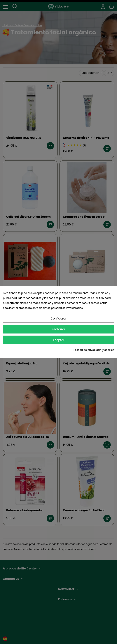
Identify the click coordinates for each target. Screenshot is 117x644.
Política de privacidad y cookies (94, 350)
